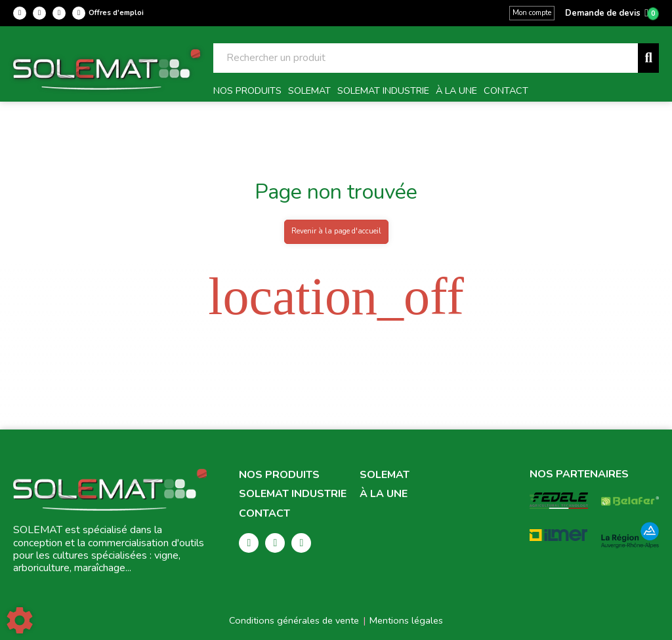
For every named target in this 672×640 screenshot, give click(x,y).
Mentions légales (406, 620)
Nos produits (279, 475)
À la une (384, 494)
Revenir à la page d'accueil (336, 231)
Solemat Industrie (293, 494)
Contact (264, 514)
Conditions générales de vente (294, 620)
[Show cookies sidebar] (20, 620)
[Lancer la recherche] (648, 58)
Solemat (385, 475)
